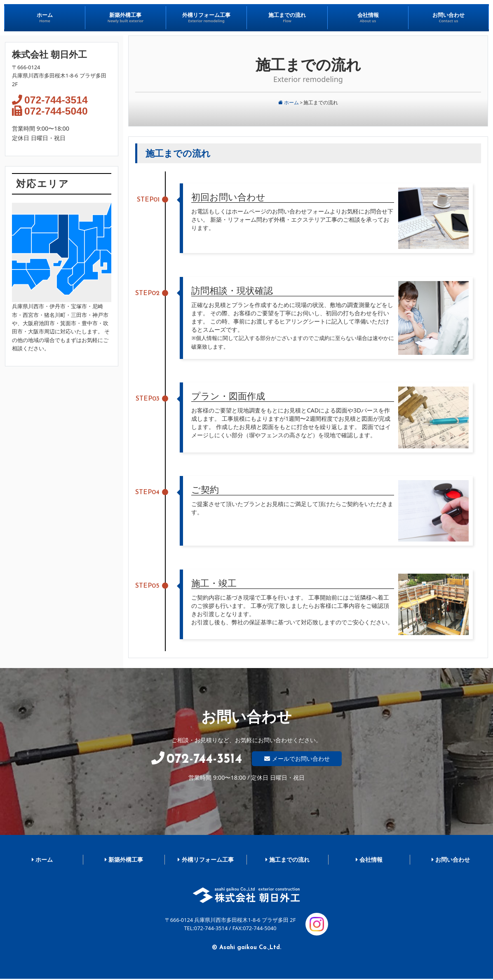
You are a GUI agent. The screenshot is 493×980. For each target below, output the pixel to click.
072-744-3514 (57, 100)
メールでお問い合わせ (301, 758)
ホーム (289, 102)
